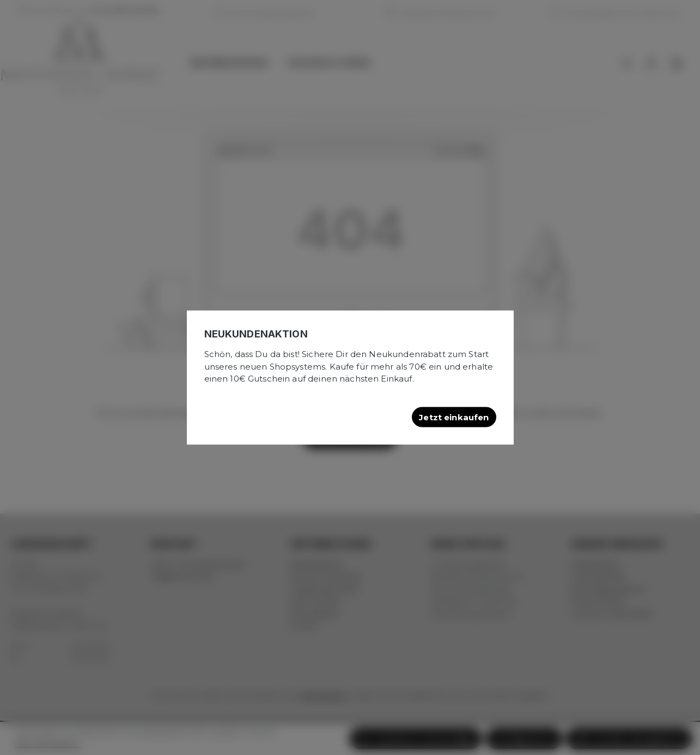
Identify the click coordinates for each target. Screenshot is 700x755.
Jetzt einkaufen (454, 417)
